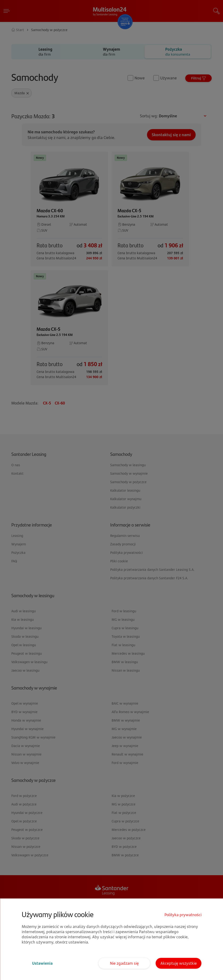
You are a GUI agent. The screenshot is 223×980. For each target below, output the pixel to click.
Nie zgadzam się (124, 963)
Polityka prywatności (183, 915)
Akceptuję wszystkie (179, 963)
